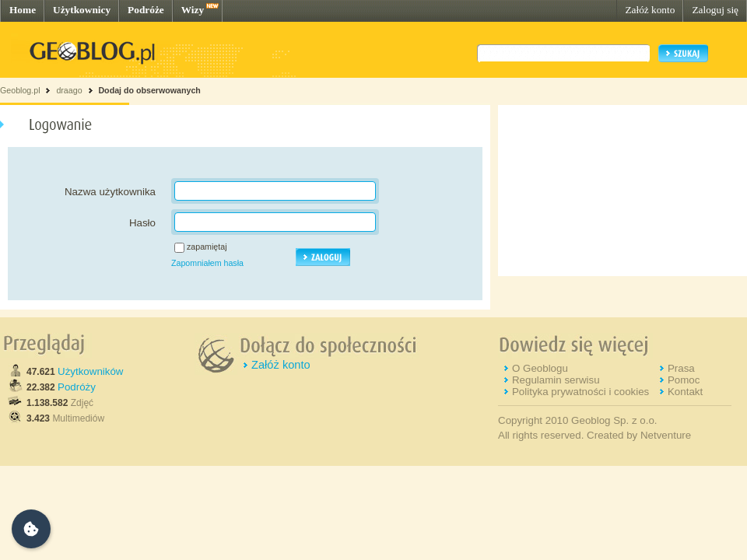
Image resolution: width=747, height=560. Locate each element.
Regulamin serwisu (556, 380)
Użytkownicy (82, 10)
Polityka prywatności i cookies (580, 392)
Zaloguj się (715, 10)
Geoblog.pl (20, 90)
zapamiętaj (207, 247)
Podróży (77, 387)
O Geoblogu (540, 368)
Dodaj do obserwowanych (149, 90)
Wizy (193, 10)
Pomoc (684, 380)
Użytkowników (90, 371)
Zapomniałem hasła (207, 263)
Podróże (146, 10)
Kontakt (685, 392)
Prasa (681, 368)
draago (69, 90)
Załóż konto (650, 10)
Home (23, 10)
